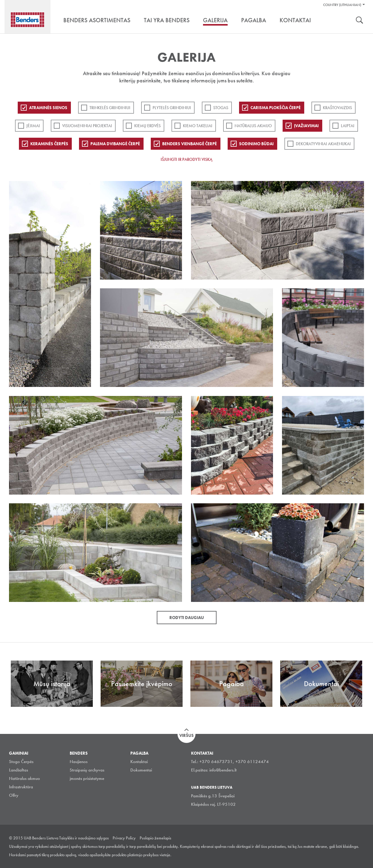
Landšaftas (18, 770)
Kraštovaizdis (337, 108)
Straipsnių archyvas (87, 770)
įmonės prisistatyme (87, 778)
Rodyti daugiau (187, 618)
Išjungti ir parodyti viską (186, 159)
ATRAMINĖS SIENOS (48, 108)
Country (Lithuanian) (342, 5)
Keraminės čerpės (49, 144)
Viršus (186, 735)
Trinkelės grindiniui (110, 108)
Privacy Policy (124, 838)
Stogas (221, 108)
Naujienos (79, 762)
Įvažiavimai (306, 126)
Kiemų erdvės (147, 126)
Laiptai (348, 126)
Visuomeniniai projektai (87, 126)
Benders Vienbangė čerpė (190, 144)
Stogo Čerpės (21, 762)
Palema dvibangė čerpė (115, 144)
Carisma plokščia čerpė (276, 108)
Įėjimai (33, 126)
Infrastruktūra (21, 787)
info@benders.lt (223, 770)
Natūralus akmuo (253, 126)
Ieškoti (359, 21)
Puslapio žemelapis (155, 838)
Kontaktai (139, 762)
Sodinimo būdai (256, 144)
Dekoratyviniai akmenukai (323, 144)
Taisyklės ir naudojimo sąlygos (84, 838)
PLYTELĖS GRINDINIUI (172, 108)
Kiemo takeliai (198, 126)
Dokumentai (141, 770)
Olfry (14, 795)
